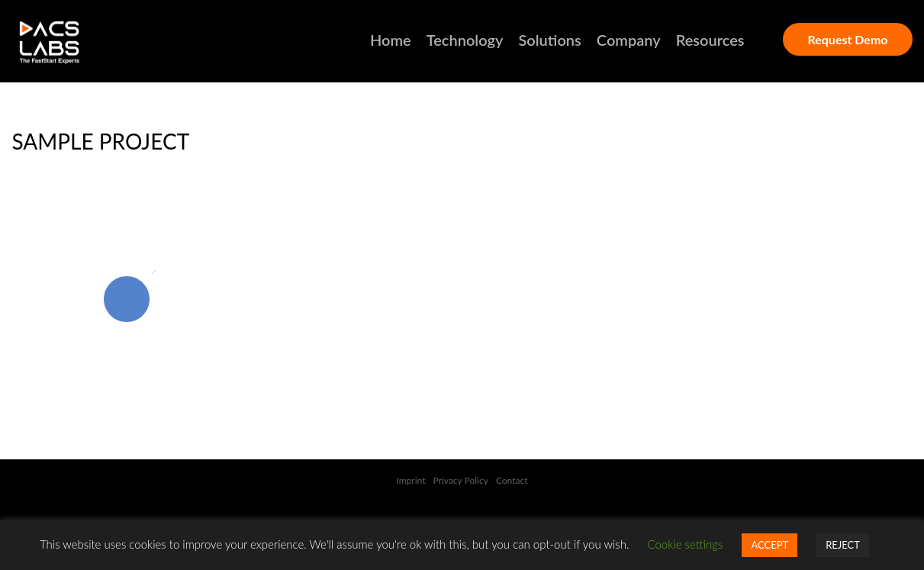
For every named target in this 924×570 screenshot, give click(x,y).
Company (629, 40)
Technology (465, 40)
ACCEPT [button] (769, 545)
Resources (710, 40)
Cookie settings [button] (686, 544)
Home (391, 40)
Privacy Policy (461, 480)
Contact (512, 480)
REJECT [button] (843, 545)
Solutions (549, 40)
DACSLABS (77, 43)
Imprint (410, 480)
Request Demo (847, 39)
